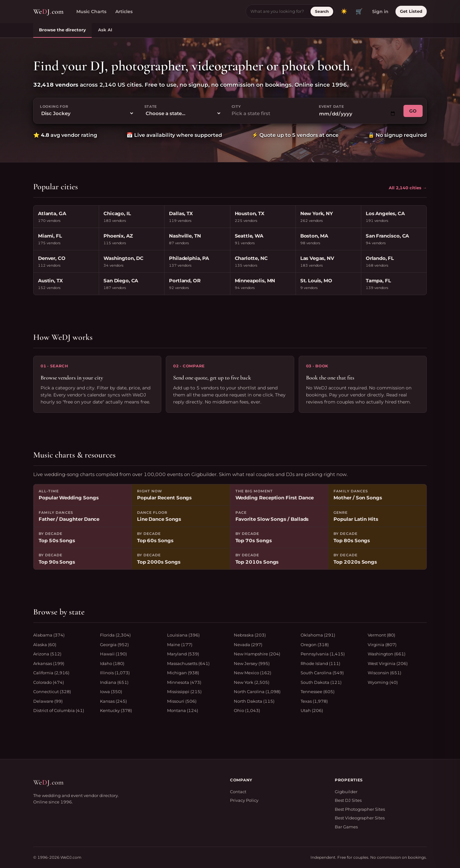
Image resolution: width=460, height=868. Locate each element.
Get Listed (411, 11)
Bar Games (346, 827)
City (236, 106)
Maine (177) (180, 645)
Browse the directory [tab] (62, 30)
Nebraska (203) (250, 635)
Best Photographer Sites (360, 809)
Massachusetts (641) (188, 663)
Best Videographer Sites (360, 818)
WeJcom (48, 12)
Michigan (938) (183, 673)
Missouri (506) (182, 701)
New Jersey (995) (252, 663)
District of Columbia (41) (59, 710)
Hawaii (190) (113, 654)
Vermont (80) (381, 635)
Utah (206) (312, 710)
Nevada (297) (248, 645)
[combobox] (270, 114)
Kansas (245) (113, 701)
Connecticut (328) (52, 692)
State (151, 106)
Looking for (54, 106)
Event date (331, 106)
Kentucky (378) (116, 710)
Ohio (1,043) (247, 710)
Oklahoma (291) (318, 635)
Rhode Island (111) (320, 663)
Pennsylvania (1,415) (323, 654)
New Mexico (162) (253, 673)
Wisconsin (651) (384, 673)
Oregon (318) (315, 645)
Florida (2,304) (115, 635)
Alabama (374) (49, 635)
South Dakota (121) (321, 682)
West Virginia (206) (388, 663)
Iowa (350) (111, 692)
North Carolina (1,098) (257, 692)
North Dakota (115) (254, 701)
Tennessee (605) (318, 692)
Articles (124, 12)
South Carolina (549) (322, 673)
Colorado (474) (49, 682)
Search (322, 11)
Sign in (380, 12)
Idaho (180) (112, 663)
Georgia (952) (114, 645)
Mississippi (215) (184, 692)
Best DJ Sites (348, 800)
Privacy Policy (244, 800)
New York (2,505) (252, 682)
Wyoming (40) (383, 682)
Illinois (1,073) (115, 673)
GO (413, 111)
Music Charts (91, 12)
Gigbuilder (346, 792)
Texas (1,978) (314, 701)
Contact (238, 792)
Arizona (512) (47, 654)
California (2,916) (51, 673)
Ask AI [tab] (105, 30)
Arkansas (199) (49, 663)
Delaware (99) (48, 701)
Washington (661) (387, 654)
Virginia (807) (382, 645)
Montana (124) (183, 710)
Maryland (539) (183, 654)
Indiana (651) (114, 682)
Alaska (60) (45, 645)
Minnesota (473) (184, 682)
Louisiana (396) (183, 635)
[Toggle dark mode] (344, 12)
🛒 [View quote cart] (359, 12)
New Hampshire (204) (257, 654)
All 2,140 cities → (408, 188)
